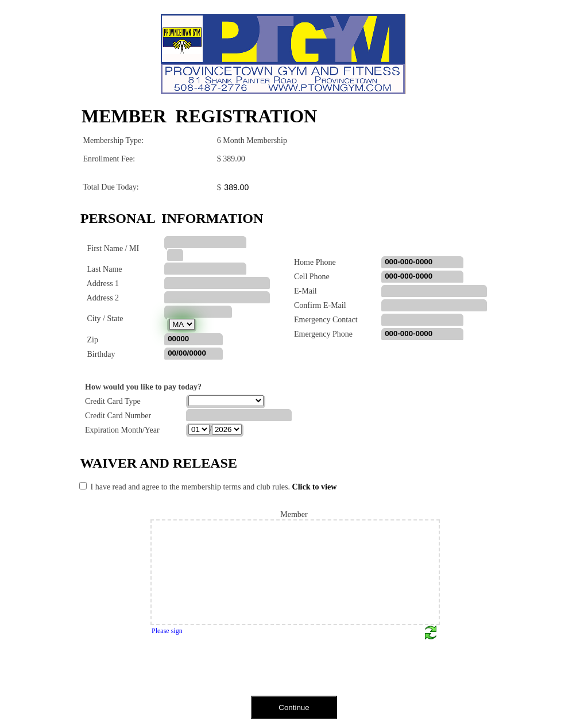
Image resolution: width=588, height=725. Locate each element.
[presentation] (164, 672)
